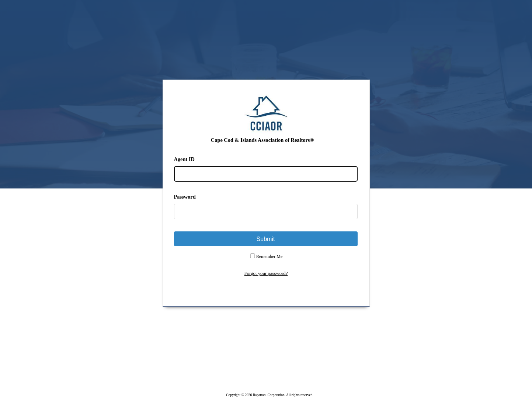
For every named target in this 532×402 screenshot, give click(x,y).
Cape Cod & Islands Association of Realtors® (262, 140)
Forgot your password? (266, 273)
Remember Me (270, 256)
